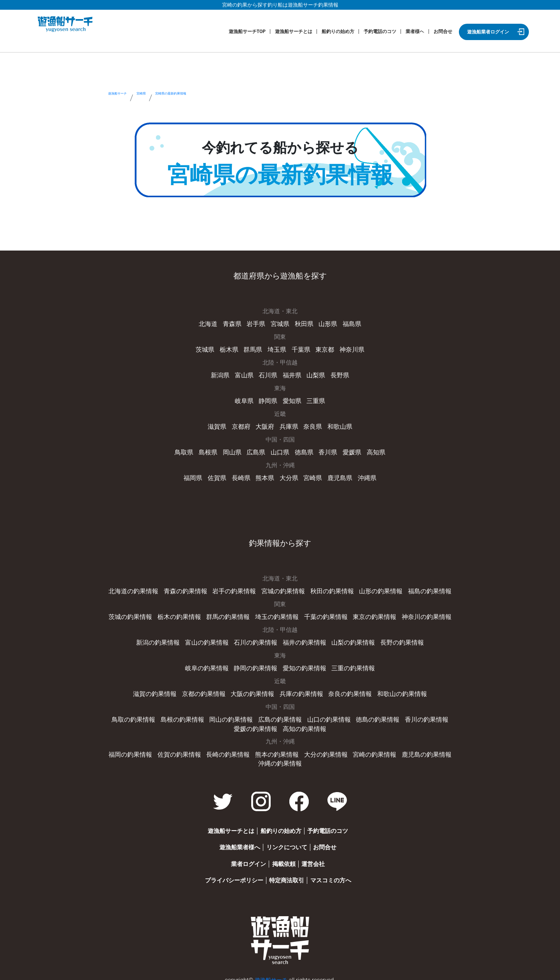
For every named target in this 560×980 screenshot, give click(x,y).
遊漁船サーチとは (294, 32)
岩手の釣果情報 (237, 588)
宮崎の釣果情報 (369, 749)
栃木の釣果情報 (185, 614)
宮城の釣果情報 (283, 588)
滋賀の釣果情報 (162, 689)
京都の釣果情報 (208, 689)
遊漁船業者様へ (228, 841)
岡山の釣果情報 (211, 715)
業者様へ (415, 32)
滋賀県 (220, 425)
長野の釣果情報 (395, 639)
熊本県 (266, 475)
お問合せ (443, 32)
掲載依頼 (280, 858)
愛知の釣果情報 (303, 664)
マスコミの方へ (334, 874)
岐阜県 (246, 400)
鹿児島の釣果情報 (418, 749)
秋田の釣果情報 (329, 588)
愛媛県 (348, 450)
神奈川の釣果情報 (418, 614)
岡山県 (234, 450)
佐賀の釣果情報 (185, 749)
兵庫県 (288, 425)
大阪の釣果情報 (254, 689)
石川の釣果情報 (257, 639)
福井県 (291, 374)
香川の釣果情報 (395, 715)
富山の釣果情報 (211, 639)
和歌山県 (337, 425)
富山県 (246, 374)
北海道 (212, 324)
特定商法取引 (283, 874)
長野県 (337, 374)
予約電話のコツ (380, 32)
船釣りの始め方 (338, 32)
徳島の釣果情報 (349, 715)
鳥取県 (189, 450)
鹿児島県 (337, 475)
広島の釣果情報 (257, 715)
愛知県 (291, 400)
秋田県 (303, 324)
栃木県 (232, 349)
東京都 (323, 349)
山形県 (326, 324)
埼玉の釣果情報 (277, 614)
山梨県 (314, 374)
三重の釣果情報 (349, 664)
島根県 (212, 450)
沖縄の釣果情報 (280, 757)
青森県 (234, 324)
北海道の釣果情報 (142, 588)
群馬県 (254, 349)
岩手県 (257, 324)
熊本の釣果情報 (277, 749)
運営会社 (317, 858)
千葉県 (300, 349)
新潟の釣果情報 (165, 639)
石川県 (269, 374)
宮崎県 (183, 98)
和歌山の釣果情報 (395, 689)
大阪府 (266, 425)
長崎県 (243, 475)
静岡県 (269, 400)
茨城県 (209, 349)
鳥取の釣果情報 (118, 715)
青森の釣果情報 (191, 588)
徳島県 (303, 450)
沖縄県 (363, 475)
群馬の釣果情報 (231, 614)
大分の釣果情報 (323, 749)
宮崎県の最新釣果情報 (248, 98)
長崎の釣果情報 (231, 749)
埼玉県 (277, 349)
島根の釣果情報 (165, 715)
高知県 (371, 450)
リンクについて (283, 841)
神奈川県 (348, 349)
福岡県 (197, 475)
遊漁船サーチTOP (247, 32)
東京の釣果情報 (369, 614)
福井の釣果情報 (303, 639)
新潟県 (223, 374)
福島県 (348, 324)
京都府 (243, 425)
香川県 (326, 450)
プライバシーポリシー (223, 874)
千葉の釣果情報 (323, 614)
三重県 (314, 400)
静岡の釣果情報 (257, 664)
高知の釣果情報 (280, 724)
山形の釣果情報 (375, 588)
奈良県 (311, 425)
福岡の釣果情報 (139, 749)
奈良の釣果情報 (346, 689)
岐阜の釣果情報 (211, 664)
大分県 (288, 475)
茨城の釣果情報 (139, 614)
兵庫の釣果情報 (300, 689)
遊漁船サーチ (134, 98)
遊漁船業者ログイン (488, 32)
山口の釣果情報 (303, 715)
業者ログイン (237, 858)
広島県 (257, 450)
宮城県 (280, 324)
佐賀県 (220, 475)
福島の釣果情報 (421, 588)
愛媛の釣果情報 (442, 715)
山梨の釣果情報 (349, 639)
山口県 (280, 450)
